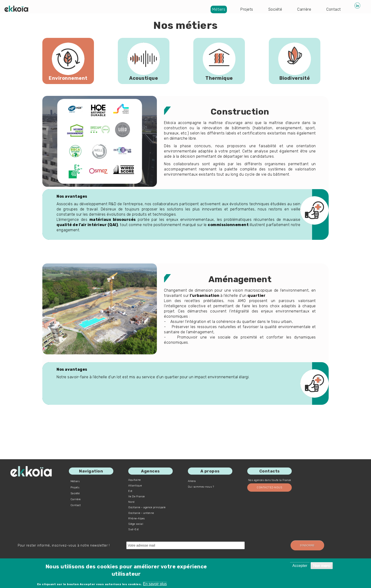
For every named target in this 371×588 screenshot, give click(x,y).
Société (275, 9)
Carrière (304, 9)
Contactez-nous (269, 488)
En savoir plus (155, 584)
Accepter (300, 566)
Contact (334, 9)
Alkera (192, 481)
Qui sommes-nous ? (201, 487)
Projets (247, 9)
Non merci (322, 566)
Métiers (219, 9)
